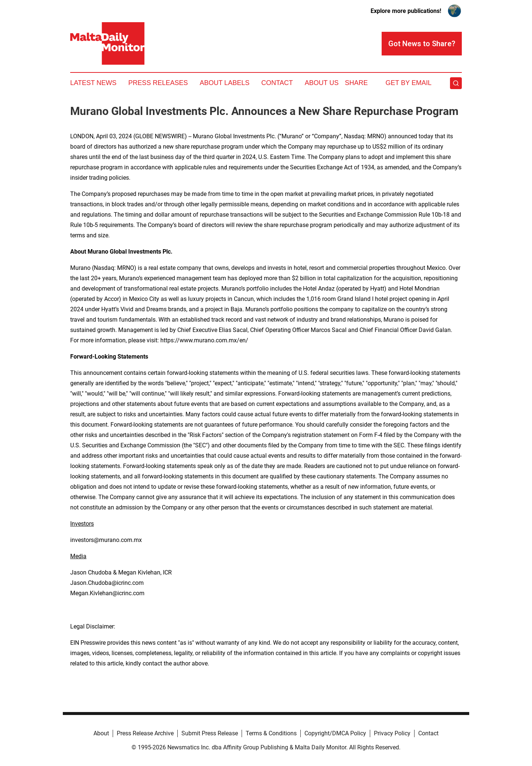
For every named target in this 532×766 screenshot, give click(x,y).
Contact (277, 83)
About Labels (224, 83)
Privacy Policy (392, 733)
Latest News (93, 83)
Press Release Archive (145, 733)
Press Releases (158, 83)
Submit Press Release (210, 733)
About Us (322, 83)
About (101, 733)
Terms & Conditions (271, 733)
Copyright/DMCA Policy (335, 733)
